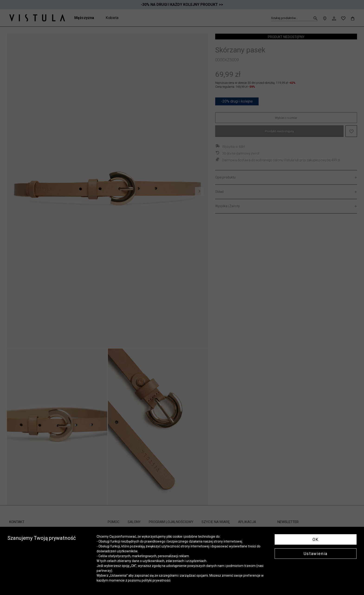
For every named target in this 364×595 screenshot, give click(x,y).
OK (315, 539)
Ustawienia (316, 554)
